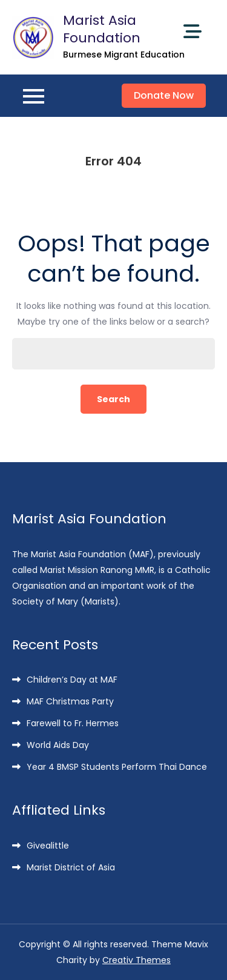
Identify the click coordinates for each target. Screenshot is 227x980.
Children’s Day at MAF (72, 680)
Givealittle (48, 846)
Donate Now (164, 95)
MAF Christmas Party (70, 701)
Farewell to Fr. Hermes (73, 723)
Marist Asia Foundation (102, 29)
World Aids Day (58, 745)
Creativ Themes (137, 960)
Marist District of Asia (71, 867)
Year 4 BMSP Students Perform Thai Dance (117, 767)
